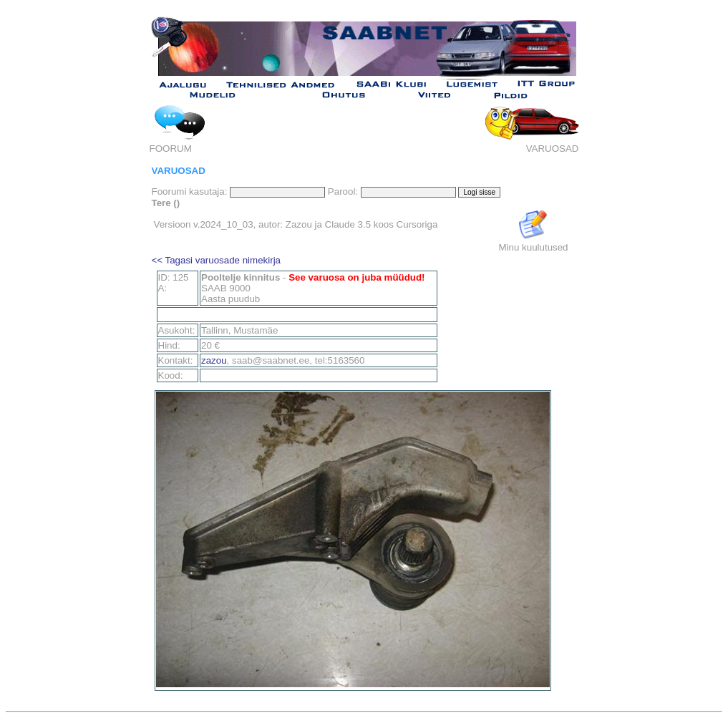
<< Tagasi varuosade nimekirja (217, 260)
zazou (214, 360)
